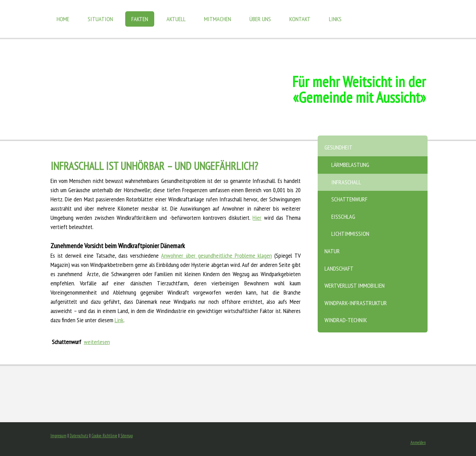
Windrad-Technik (346, 320)
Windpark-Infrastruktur (356, 303)
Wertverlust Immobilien (355, 286)
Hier (257, 218)
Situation (100, 19)
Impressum (59, 436)
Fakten (140, 19)
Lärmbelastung (350, 165)
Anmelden (418, 443)
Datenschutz (79, 436)
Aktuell (176, 19)
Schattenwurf (349, 199)
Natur (332, 251)
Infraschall (346, 182)
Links (335, 19)
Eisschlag (343, 217)
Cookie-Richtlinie (104, 436)
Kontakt (300, 19)
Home (63, 19)
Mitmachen (218, 19)
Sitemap (127, 436)
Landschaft (339, 268)
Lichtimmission (350, 234)
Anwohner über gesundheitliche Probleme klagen (217, 255)
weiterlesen (97, 342)
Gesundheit (338, 147)
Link (119, 320)
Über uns (260, 19)
